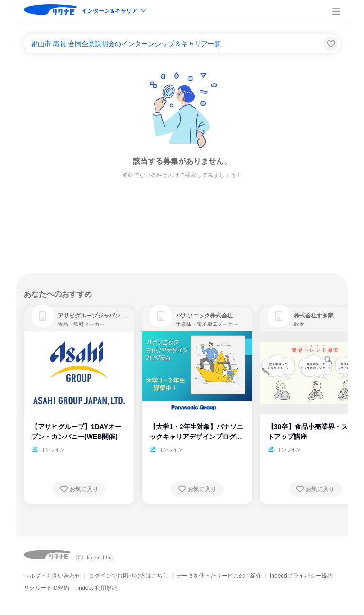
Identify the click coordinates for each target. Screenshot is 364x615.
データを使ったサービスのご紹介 (219, 576)
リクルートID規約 (46, 588)
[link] (43, 316)
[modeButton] (114, 12)
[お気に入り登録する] (79, 489)
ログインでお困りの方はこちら (128, 576)
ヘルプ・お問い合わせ (52, 576)
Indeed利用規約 (97, 588)
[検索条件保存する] (331, 44)
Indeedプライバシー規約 (301, 576)
